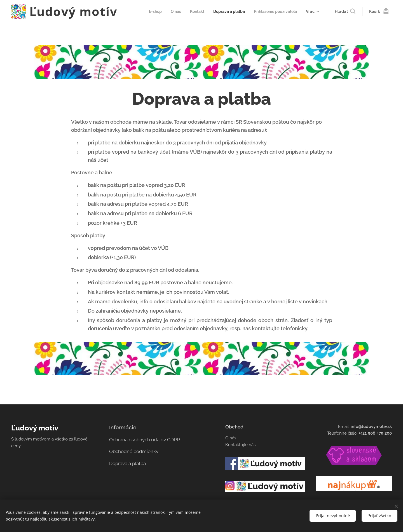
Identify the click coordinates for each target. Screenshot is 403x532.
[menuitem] (146, 11)
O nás (231, 438)
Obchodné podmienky (134, 451)
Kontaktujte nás (240, 445)
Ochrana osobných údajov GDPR (145, 440)
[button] (345, 11)
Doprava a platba (127, 463)
